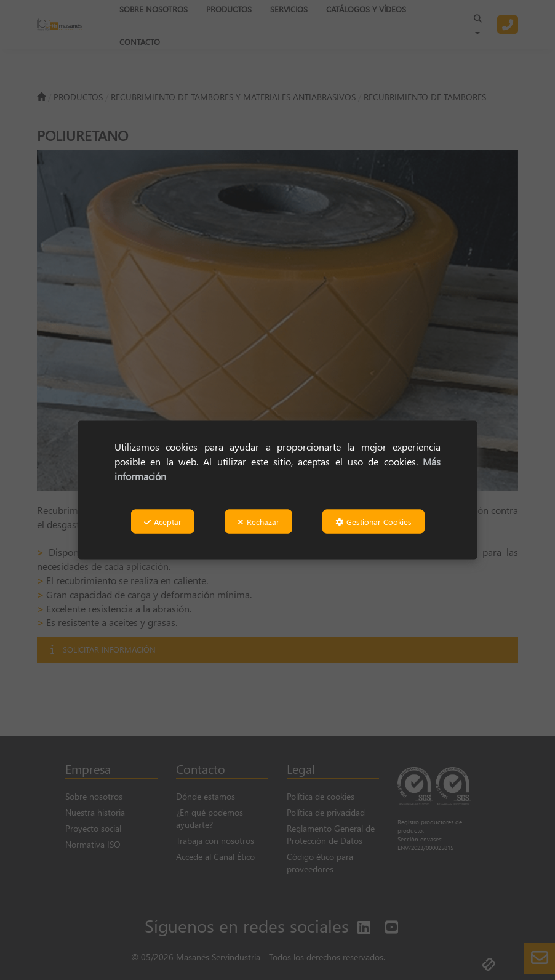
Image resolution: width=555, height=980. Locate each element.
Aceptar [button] (163, 522)
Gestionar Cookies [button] (373, 522)
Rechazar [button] (258, 522)
